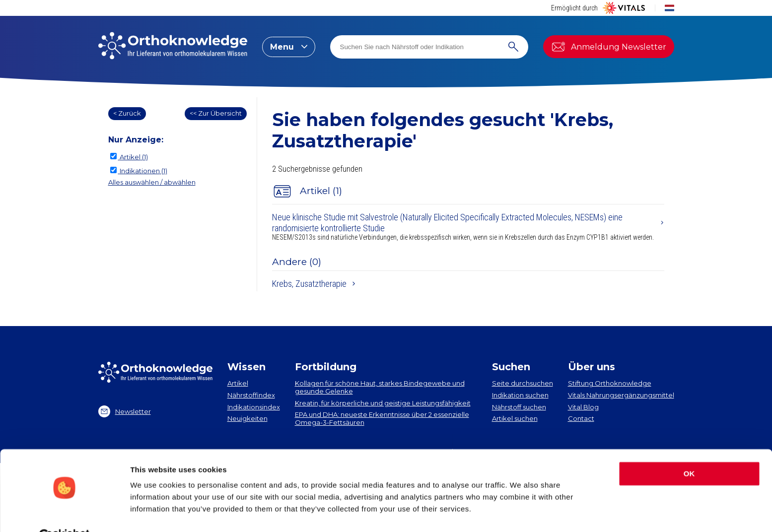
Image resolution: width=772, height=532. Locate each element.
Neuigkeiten (247, 418)
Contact (581, 418)
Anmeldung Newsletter (609, 47)
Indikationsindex (254, 407)
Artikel (238, 383)
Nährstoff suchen (519, 407)
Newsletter (125, 411)
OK (689, 450)
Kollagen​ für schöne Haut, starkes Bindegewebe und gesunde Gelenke (380, 387)
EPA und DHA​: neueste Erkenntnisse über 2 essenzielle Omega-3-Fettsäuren (382, 418)
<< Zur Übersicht (216, 113)
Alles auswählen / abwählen (152, 182)
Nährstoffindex (251, 395)
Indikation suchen (520, 395)
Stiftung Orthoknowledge (610, 383)
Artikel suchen (515, 418)
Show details (153, 512)
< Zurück (127, 113)
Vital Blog (583, 407)
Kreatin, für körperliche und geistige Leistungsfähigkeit (383, 403)
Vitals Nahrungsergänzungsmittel (621, 395)
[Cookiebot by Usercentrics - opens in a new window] (64, 513)
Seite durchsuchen (523, 383)
